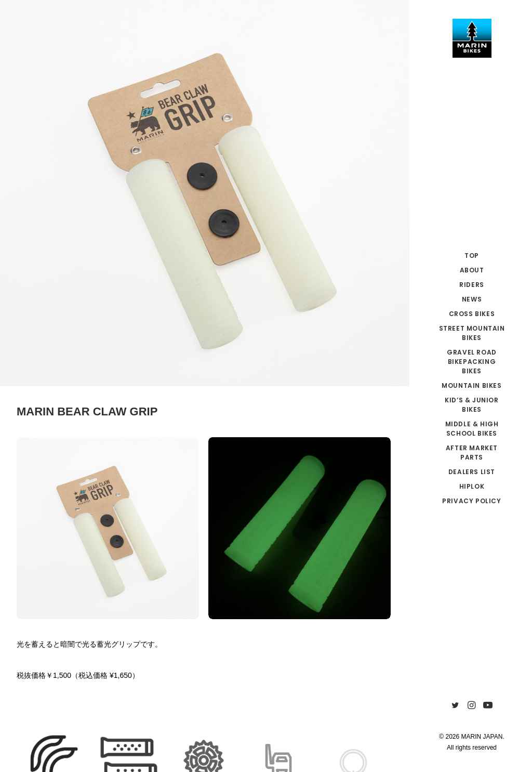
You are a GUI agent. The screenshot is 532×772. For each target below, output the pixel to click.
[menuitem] (455, 706)
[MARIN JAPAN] (472, 38)
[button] (455, 706)
